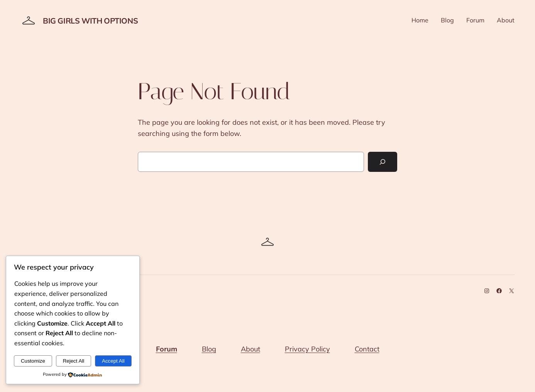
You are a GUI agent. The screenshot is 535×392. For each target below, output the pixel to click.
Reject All (74, 361)
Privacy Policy (307, 349)
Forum (167, 349)
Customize (33, 361)
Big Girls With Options (90, 21)
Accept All (113, 361)
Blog (209, 349)
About (251, 349)
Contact (367, 349)
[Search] (383, 162)
